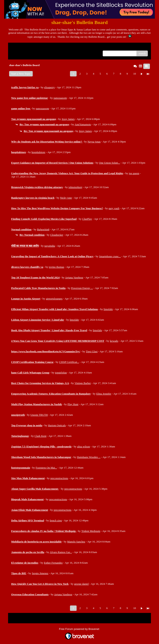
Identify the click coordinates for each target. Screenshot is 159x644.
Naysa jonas (94, 142)
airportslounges (54, 299)
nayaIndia (50, 246)
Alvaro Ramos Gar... (61, 552)
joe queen (134, 173)
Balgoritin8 (43, 229)
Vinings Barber (83, 383)
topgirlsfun (61, 373)
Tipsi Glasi (92, 351)
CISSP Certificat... (69, 362)
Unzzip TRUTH (39, 415)
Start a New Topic (21, 74)
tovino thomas (57, 267)
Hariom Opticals (57, 425)
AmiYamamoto (83, 124)
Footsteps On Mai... (46, 468)
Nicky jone (66, 198)
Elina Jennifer (104, 394)
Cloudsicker (57, 235)
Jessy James (68, 119)
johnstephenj (75, 187)
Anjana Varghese (74, 277)
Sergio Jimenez (40, 573)
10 (134, 74)
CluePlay (87, 219)
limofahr (108, 309)
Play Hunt (73, 404)
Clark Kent (40, 436)
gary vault (114, 208)
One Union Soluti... (109, 163)
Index (37, 47)
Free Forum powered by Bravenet (79, 629)
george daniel (81, 584)
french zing (56, 520)
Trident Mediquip (91, 531)
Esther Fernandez (53, 563)
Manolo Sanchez (76, 542)
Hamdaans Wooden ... (89, 457)
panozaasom (60, 98)
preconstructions (59, 478)
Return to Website (21, 47)
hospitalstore (38, 152)
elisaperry (49, 87)
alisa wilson (84, 446)
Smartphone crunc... (110, 256)
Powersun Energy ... (82, 288)
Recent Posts (18, 52)
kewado (114, 341)
